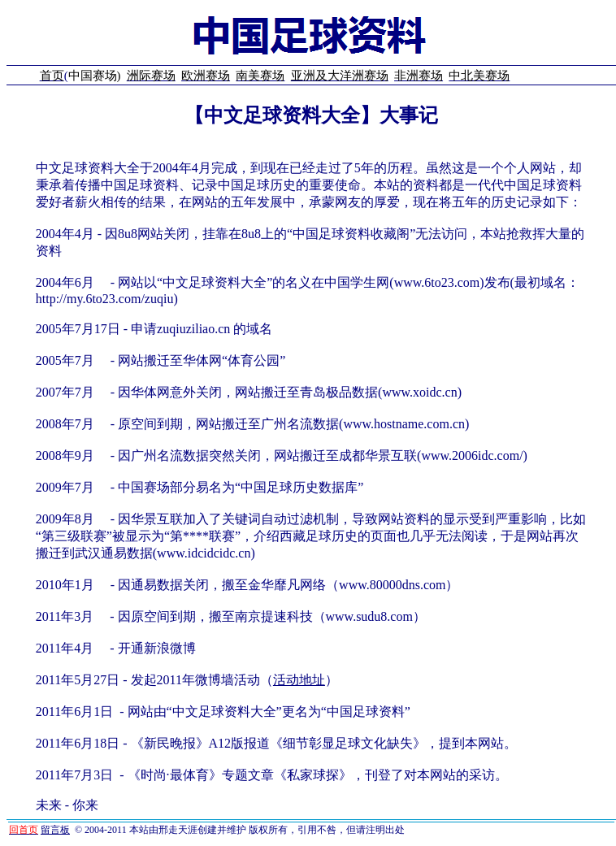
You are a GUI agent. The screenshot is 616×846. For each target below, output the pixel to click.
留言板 (55, 830)
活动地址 (299, 680)
